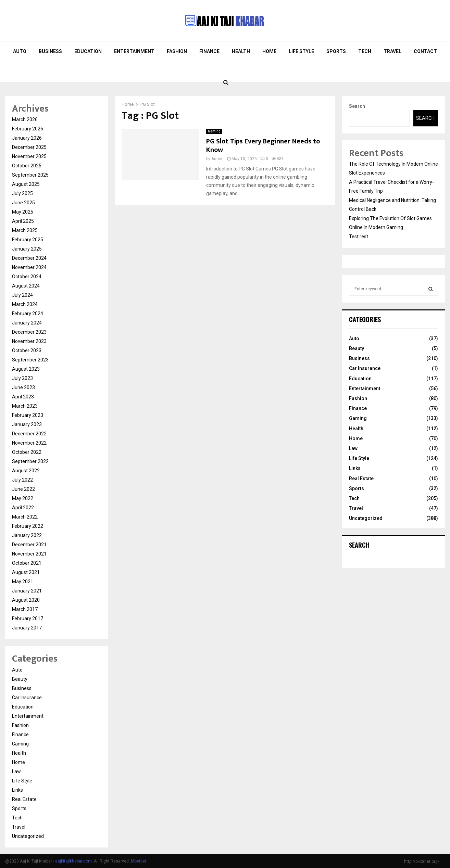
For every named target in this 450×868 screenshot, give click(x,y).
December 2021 (29, 545)
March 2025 (25, 230)
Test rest (359, 237)
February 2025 (28, 240)
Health (241, 51)
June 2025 (23, 203)
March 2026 (25, 119)
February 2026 (28, 129)
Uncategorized (28, 836)
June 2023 (23, 387)
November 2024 (29, 267)
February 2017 (28, 618)
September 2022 (30, 461)
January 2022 (27, 535)
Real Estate (24, 799)
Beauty (20, 679)
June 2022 (23, 489)
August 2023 (26, 369)
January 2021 (27, 591)
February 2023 (28, 415)
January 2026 (27, 138)
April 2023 (23, 397)
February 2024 (28, 314)
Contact (425, 51)
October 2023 (27, 350)
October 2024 (27, 277)
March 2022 (25, 517)
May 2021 (23, 582)
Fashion (177, 51)
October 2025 (27, 166)
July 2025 (22, 193)
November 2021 (29, 554)
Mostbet (139, 861)
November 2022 (29, 443)
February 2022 (28, 526)
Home (269, 51)
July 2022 (22, 480)
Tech (365, 51)
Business (50, 51)
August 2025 (26, 184)
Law (16, 771)
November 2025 (29, 156)
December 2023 (29, 332)
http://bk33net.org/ (422, 861)
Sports (336, 51)
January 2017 (27, 628)
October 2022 (27, 452)
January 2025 (27, 249)
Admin (217, 159)
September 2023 (30, 360)
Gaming (214, 131)
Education (88, 51)
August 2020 (26, 600)
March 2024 (25, 304)
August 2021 (26, 572)
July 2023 (22, 378)
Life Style (301, 51)
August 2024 (26, 286)
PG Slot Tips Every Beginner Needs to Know (263, 146)
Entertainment (134, 51)
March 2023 (25, 406)
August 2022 (26, 471)
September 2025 (30, 175)
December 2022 (29, 434)
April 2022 (23, 508)
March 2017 (25, 609)
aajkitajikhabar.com (73, 861)
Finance (209, 51)
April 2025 (23, 221)
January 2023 (27, 424)
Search (357, 106)
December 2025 (29, 147)
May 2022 (23, 498)
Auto (20, 51)
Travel (392, 51)
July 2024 (22, 295)
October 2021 (27, 563)
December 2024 (29, 258)
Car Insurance (27, 698)
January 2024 (27, 323)
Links (17, 790)
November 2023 (29, 341)
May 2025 (23, 212)
